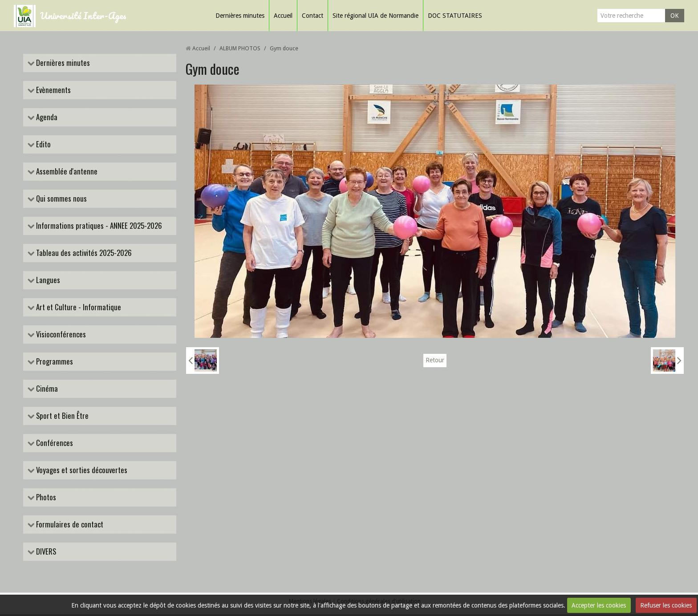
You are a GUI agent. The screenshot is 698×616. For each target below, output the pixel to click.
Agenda (46, 117)
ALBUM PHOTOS (240, 48)
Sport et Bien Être (62, 417)
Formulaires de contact (69, 526)
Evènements (53, 90)
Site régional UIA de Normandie (375, 16)
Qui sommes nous (61, 199)
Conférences (54, 444)
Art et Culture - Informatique (78, 308)
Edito (43, 145)
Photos (46, 499)
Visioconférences (61, 335)
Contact (312, 16)
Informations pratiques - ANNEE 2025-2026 (99, 226)
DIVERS (46, 553)
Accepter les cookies (599, 605)
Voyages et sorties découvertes (81, 472)
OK (675, 16)
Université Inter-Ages (83, 15)
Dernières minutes (240, 16)
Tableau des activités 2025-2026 (83, 253)
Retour (435, 361)
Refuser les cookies (666, 605)
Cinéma (47, 390)
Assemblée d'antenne (66, 172)
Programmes (54, 363)
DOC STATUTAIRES (455, 16)
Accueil (283, 16)
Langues (48, 281)
